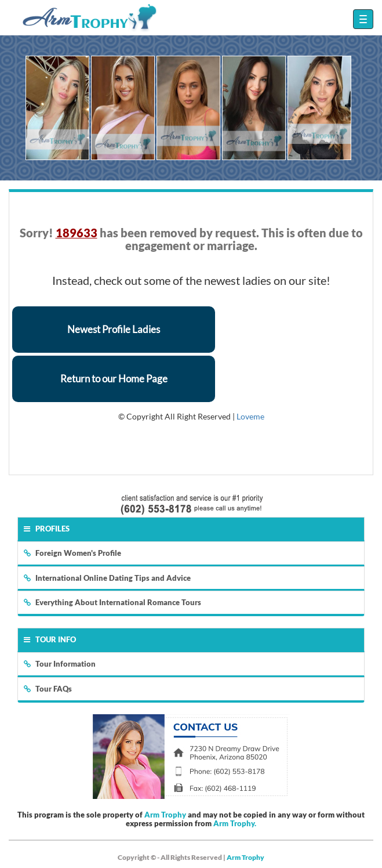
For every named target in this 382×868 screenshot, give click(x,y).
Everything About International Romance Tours (112, 602)
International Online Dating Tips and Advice (107, 578)
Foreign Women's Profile (72, 553)
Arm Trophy (165, 815)
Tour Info (50, 639)
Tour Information (60, 664)
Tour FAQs (48, 689)
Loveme (250, 416)
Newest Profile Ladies (114, 329)
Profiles (47, 529)
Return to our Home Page (114, 379)
